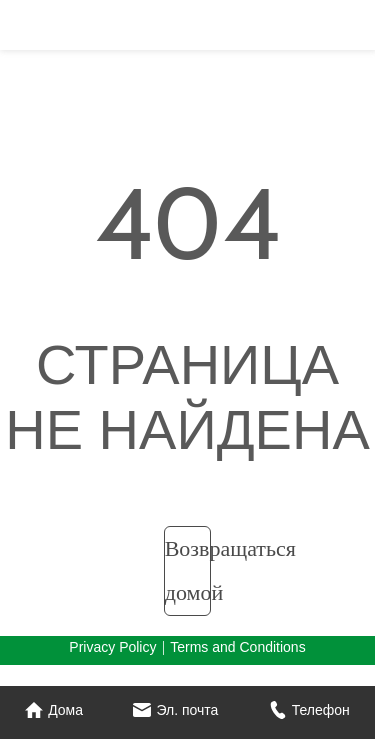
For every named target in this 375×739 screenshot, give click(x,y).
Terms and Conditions (237, 647)
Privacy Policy (112, 647)
